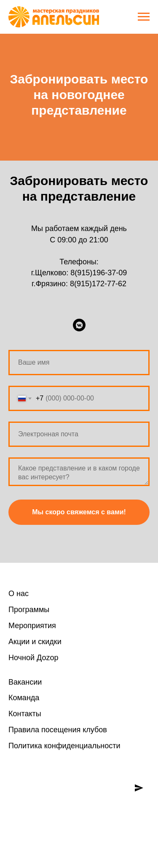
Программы (29, 610)
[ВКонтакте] (79, 325)
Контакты (25, 714)
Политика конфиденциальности (64, 746)
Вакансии (25, 682)
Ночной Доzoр (33, 658)
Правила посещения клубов (58, 730)
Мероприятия (32, 626)
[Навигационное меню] (144, 17)
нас (21, 594)
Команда (24, 698)
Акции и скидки (35, 642)
